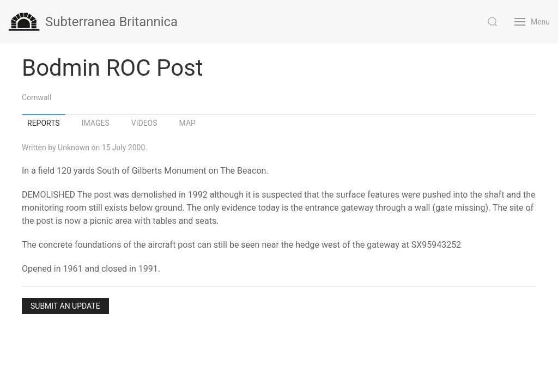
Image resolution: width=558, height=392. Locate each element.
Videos (144, 123)
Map (187, 123)
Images (96, 123)
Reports (44, 123)
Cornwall (37, 97)
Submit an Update (65, 306)
